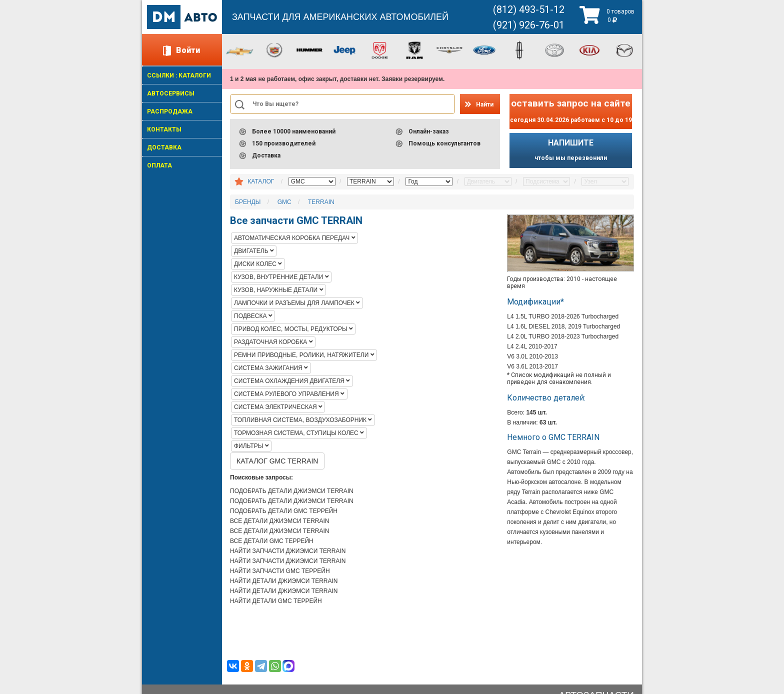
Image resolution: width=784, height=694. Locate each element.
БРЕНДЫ (248, 202)
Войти (188, 50)
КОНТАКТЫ (164, 129)
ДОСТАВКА (164, 147)
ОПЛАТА (159, 165)
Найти (485, 104)
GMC (284, 202)
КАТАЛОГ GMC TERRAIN (277, 461)
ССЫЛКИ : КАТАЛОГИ (179, 75)
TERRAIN (321, 202)
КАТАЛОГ (261, 181)
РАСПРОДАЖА (170, 111)
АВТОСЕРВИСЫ (171, 93)
